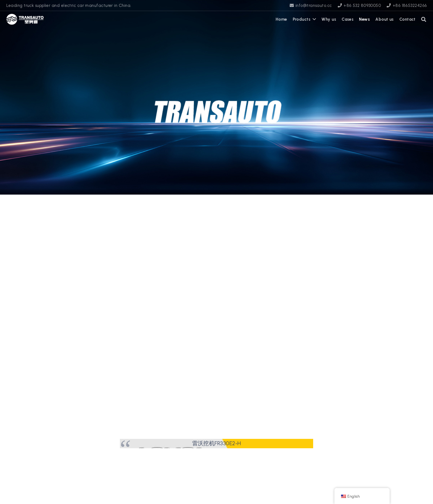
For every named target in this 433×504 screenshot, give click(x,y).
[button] (424, 19)
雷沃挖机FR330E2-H (217, 443)
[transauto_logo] (25, 19)
